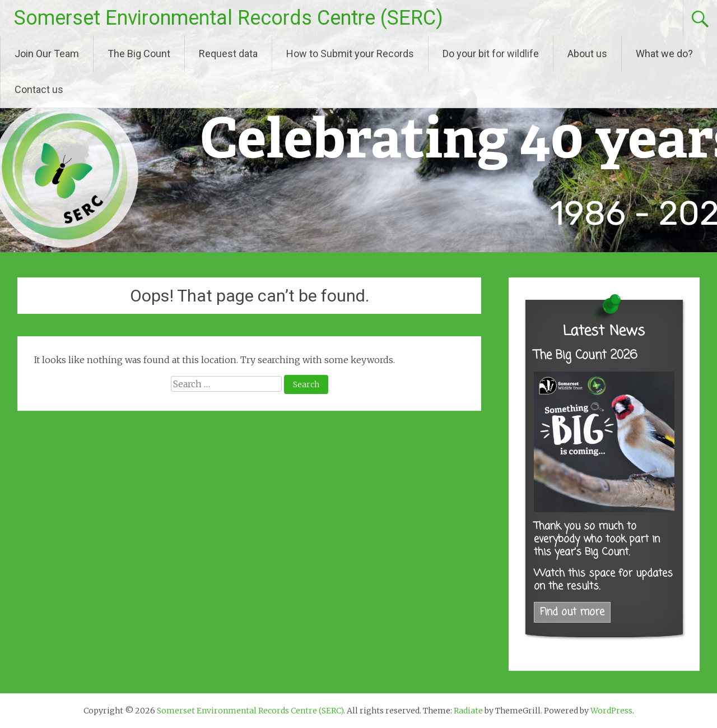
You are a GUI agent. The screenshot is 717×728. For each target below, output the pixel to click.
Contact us (39, 89)
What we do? (664, 54)
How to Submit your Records (350, 54)
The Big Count (139, 54)
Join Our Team (47, 54)
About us (587, 54)
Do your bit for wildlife (491, 54)
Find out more (572, 612)
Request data (228, 54)
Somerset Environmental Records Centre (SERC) (229, 18)
